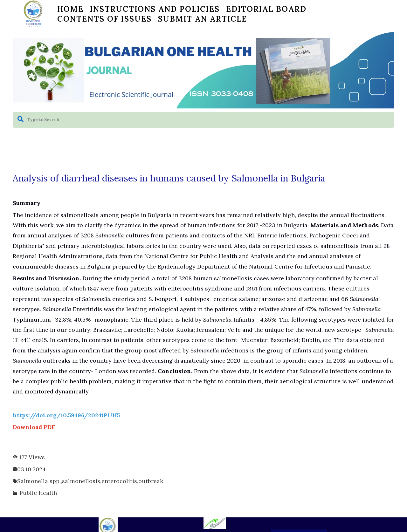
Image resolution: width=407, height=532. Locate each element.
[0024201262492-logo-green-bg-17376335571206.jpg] (215, 523)
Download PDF (34, 427)
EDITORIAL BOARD (266, 9)
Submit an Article (203, 19)
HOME (70, 9)
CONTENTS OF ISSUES (104, 19)
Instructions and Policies (155, 9)
